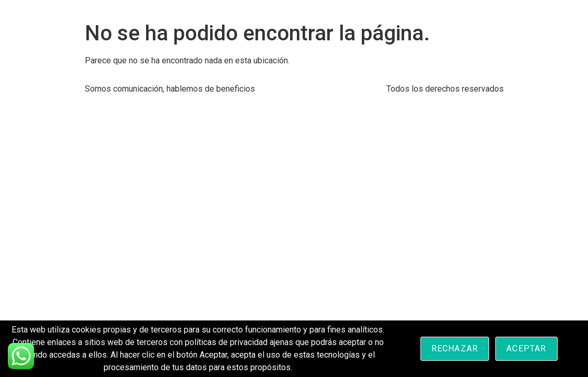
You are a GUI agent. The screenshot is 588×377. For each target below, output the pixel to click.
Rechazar (455, 348)
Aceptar (526, 348)
